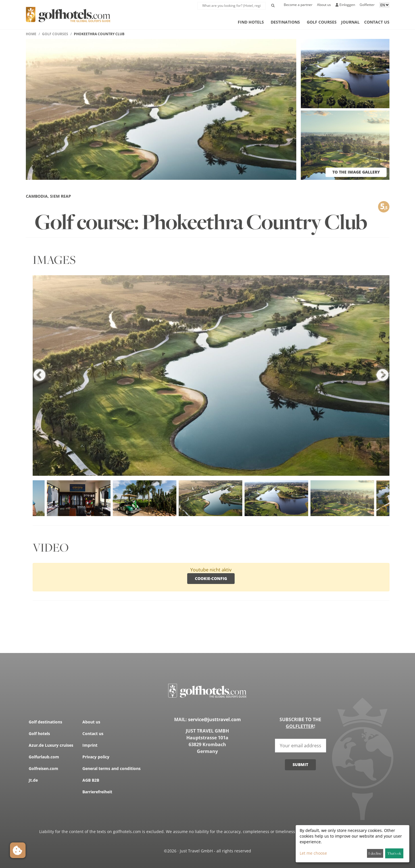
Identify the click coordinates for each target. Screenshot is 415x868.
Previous (39, 375)
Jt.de (33, 780)
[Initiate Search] (273, 6)
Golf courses (322, 22)
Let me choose (313, 853)
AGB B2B (91, 780)
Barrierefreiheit (97, 792)
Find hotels (251, 22)
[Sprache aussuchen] (384, 5)
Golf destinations (45, 722)
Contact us (377, 22)
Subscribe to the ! (300, 723)
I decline (375, 853)
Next (383, 375)
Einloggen (345, 5)
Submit (300, 764)
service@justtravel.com (214, 719)
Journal (350, 22)
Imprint (90, 745)
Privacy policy (96, 757)
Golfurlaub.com (44, 757)
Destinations (285, 22)
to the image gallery (356, 172)
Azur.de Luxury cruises (51, 745)
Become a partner (298, 5)
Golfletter (367, 5)
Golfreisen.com (43, 768)
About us (324, 5)
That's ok (394, 853)
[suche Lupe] (232, 6)
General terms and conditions (111, 768)
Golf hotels (39, 734)
